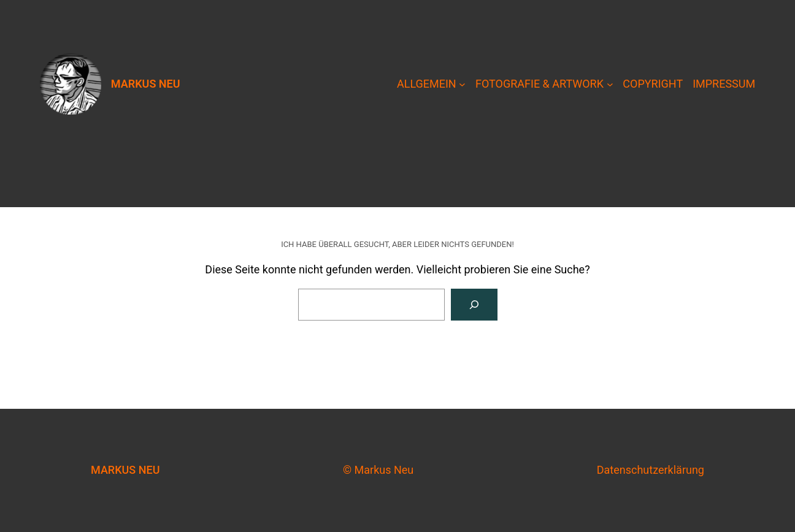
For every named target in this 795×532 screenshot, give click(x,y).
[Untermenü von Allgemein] (462, 84)
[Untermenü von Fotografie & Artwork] (610, 84)
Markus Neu (146, 84)
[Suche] (474, 305)
